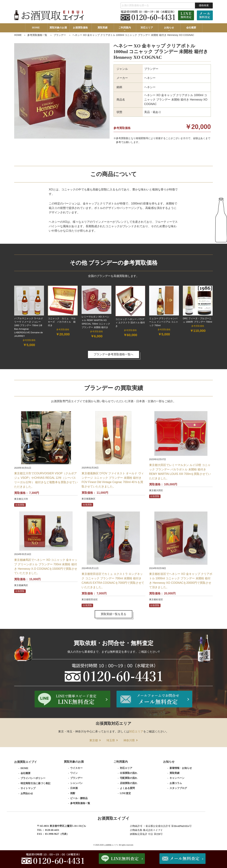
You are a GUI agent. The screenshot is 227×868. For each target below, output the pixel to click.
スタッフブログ (178, 788)
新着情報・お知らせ (181, 768)
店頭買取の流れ (129, 783)
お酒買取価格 (80, 28)
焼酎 (73, 793)
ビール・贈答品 (79, 798)
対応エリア (147, 28)
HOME (36, 28)
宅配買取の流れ (129, 778)
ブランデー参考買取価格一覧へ (113, 354)
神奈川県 (129, 740)
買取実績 (103, 28)
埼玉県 (111, 740)
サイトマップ (28, 788)
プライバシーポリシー (33, 778)
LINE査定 (125, 793)
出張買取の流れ (129, 773)
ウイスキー (76, 768)
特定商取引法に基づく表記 (35, 783)
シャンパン (76, 783)
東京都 (94, 740)
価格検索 (204, 5)
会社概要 (191, 28)
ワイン (74, 773)
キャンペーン (177, 778)
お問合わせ (27, 793)
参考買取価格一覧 (37, 35)
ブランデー (60, 35)
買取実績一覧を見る (113, 614)
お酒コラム (176, 783)
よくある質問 (127, 788)
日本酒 (74, 788)
